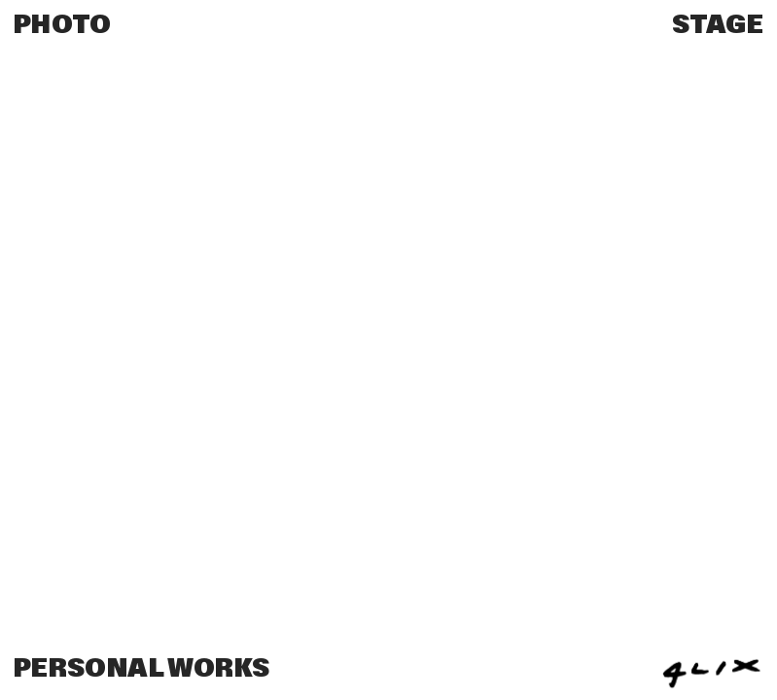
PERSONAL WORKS (142, 668)
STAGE (718, 25)
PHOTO (63, 25)
